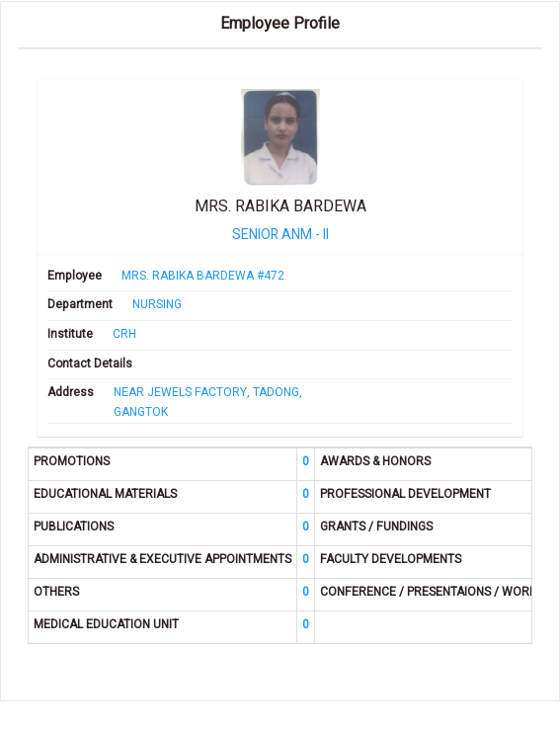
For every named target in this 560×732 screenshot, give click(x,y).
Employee (75, 276)
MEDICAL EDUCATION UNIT (106, 625)
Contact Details (90, 364)
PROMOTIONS (72, 462)
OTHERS (56, 592)
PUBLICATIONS (74, 527)
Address (71, 393)
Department (80, 305)
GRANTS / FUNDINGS (376, 527)
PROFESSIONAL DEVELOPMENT (405, 494)
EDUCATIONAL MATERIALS (105, 494)
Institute (70, 334)
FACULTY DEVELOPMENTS (391, 560)
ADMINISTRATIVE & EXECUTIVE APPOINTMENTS (162, 560)
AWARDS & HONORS (375, 462)
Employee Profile (280, 24)
